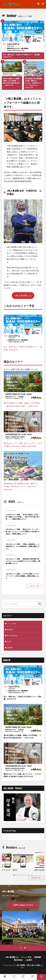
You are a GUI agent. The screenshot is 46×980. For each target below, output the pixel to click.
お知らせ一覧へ (35, 586)
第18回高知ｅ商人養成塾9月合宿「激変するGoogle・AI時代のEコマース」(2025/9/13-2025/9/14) (34, 83)
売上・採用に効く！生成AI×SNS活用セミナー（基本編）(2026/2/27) (22, 56)
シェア (14, 977)
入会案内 (29, 960)
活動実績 (10, 648)
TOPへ (41, 977)
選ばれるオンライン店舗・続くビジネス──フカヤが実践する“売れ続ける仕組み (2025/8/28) (22, 775)
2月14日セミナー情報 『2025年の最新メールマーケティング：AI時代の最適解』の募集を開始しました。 (23, 576)
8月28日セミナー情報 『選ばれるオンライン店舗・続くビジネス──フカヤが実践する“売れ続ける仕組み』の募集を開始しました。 (22, 532)
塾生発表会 (18, 960)
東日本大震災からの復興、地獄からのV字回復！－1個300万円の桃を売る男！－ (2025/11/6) (12, 82)
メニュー (23, 977)
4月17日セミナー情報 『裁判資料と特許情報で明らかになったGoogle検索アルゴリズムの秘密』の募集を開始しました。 (23, 561)
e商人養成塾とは (23, 295)
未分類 (9, 642)
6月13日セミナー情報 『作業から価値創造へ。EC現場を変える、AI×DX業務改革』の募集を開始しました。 (23, 546)
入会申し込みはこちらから (23, 905)
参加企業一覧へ (36, 878)
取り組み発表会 (12, 636)
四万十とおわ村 (40, 870)
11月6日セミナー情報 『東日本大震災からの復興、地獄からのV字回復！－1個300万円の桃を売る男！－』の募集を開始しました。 (23, 517)
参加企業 (10, 630)
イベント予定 (11, 624)
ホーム (5, 977)
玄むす (15, 870)
